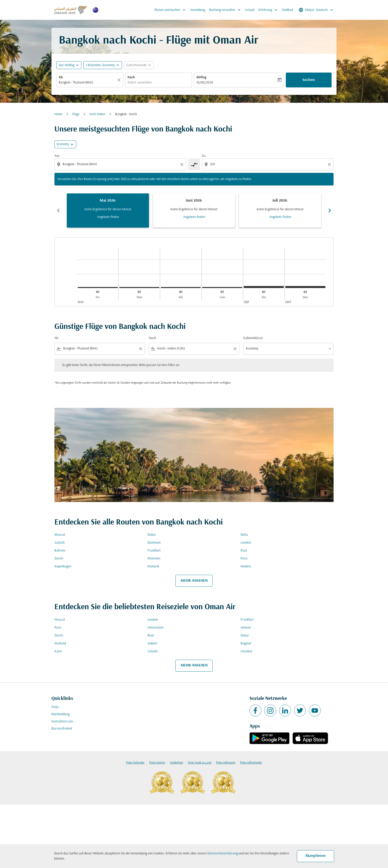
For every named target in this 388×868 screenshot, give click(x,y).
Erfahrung (269, 10)
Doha (244, 535)
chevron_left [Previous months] (58, 210)
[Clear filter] (140, 349)
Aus (57, 156)
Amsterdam (155, 628)
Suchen (309, 80)
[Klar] (120, 80)
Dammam (154, 543)
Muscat (60, 535)
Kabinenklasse (253, 338)
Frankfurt (154, 551)
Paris (244, 559)
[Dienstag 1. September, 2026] (264, 287)
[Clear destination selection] (330, 164)
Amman (246, 628)
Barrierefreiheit (62, 729)
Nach (131, 77)
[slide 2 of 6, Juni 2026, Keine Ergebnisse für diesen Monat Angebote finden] (194, 210)
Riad (244, 551)
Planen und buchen (171, 10)
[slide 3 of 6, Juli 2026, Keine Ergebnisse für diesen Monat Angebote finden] (280, 210)
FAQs (55, 707)
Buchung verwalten (226, 10)
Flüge (76, 114)
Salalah (60, 543)
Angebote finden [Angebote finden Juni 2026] (194, 217)
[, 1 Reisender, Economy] (100, 65)
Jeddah (152, 644)
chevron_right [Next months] (330, 210)
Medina (246, 566)
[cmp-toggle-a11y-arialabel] (194, 164)
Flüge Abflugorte (226, 763)
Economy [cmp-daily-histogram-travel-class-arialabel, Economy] (63, 144)
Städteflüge (176, 763)
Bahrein (60, 551)
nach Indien (97, 114)
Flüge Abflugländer (251, 763)
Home (58, 114)
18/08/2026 (205, 83)
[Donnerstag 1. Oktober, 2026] (305, 287)
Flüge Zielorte (157, 763)
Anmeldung (198, 10)
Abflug (201, 77)
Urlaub (250, 10)
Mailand (153, 566)
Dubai (152, 535)
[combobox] (87, 83)
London (246, 543)
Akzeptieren (315, 856)
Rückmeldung (61, 714)
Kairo (58, 651)
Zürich (59, 559)
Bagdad (246, 644)
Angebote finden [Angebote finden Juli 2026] (280, 217)
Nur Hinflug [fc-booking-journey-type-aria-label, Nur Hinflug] (66, 65)
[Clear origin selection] (183, 164)
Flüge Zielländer (135, 763)
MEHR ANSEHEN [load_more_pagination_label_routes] (194, 581)
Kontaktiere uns (62, 722)
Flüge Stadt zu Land (200, 763)
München (154, 559)
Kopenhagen (63, 566)
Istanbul (246, 651)
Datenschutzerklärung (223, 854)
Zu (204, 156)
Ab (61, 77)
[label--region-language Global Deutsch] (316, 10)
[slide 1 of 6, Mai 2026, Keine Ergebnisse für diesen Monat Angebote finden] (108, 210)
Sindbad (287, 10)
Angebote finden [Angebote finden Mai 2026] (108, 217)
